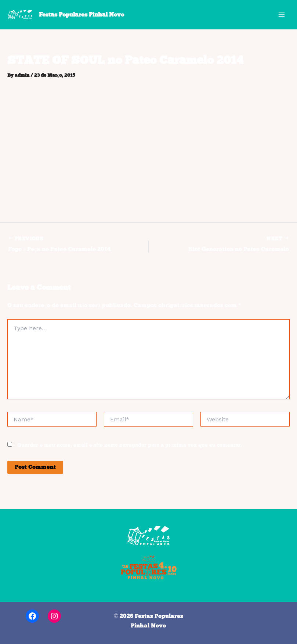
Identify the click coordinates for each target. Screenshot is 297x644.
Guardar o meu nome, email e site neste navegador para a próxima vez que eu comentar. (130, 445)
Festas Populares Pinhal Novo (82, 15)
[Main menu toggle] (282, 15)
